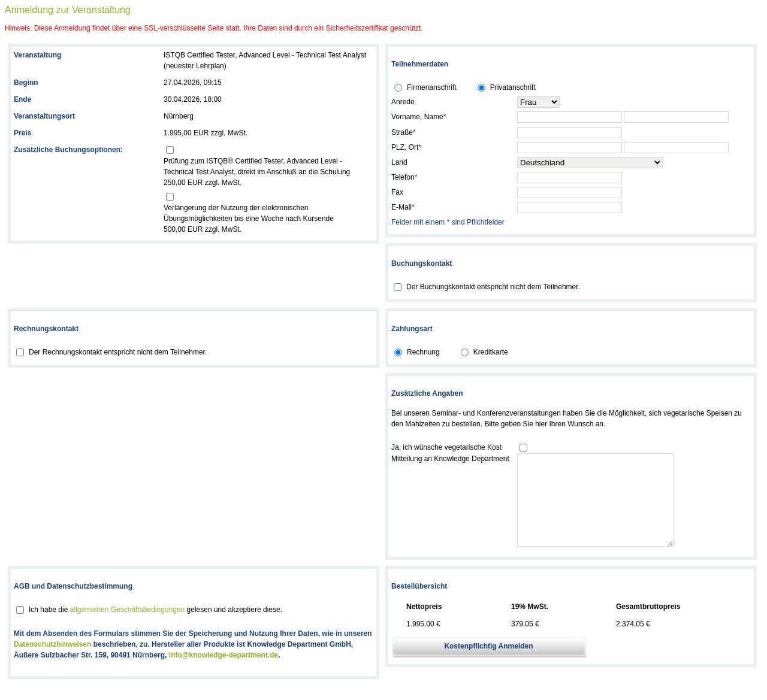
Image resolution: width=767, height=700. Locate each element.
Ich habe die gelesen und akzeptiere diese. (155, 628)
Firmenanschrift (432, 87)
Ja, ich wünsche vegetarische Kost (446, 447)
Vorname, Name (419, 117)
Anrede (403, 102)
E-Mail (403, 207)
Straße (404, 132)
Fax (397, 192)
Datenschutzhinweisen (52, 662)
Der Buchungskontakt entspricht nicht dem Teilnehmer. (493, 287)
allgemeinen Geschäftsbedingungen (127, 628)
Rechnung (423, 352)
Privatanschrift (513, 87)
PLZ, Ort (406, 147)
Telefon (404, 177)
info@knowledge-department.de (224, 673)
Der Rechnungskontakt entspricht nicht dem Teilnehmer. (118, 352)
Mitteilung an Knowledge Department (450, 459)
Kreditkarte (491, 352)
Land (399, 162)
